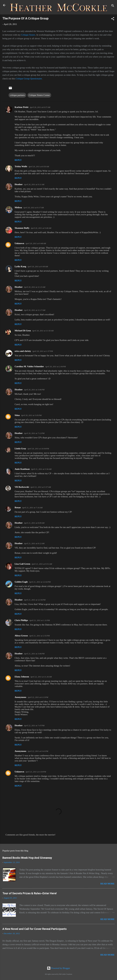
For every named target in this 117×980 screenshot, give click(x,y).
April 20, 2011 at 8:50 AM (39, 166)
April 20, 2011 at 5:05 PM (31, 415)
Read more (107, 884)
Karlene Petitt (21, 107)
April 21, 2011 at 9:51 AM (42, 564)
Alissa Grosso (21, 636)
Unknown (19, 243)
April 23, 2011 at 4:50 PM (36, 772)
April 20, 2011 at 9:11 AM (34, 184)
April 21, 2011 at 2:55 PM (39, 636)
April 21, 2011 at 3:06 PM (34, 654)
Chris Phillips (21, 620)
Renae (18, 507)
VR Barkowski (22, 487)
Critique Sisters (28, 35)
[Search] (113, 6)
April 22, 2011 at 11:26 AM (41, 677)
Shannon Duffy (22, 228)
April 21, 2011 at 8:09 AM (34, 523)
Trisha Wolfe (21, 166)
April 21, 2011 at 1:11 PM (39, 620)
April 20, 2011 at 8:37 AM (40, 107)
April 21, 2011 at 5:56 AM (41, 469)
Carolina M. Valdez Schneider (29, 366)
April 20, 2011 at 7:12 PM (34, 433)
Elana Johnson (22, 677)
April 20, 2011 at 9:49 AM (38, 267)
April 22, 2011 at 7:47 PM (34, 726)
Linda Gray (20, 449)
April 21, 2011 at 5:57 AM (41, 487)
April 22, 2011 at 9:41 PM (38, 751)
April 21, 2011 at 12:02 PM (40, 582)
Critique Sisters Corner (39, 95)
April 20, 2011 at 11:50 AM (43, 331)
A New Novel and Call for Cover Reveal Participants (35, 929)
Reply (18, 160)
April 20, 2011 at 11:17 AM (35, 310)
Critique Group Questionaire (29, 79)
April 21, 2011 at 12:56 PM (35, 600)
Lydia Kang (20, 266)
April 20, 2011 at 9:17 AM (33, 208)
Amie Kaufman (22, 469)
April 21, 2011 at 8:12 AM (34, 543)
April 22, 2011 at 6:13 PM (38, 697)
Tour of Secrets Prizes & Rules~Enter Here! (30, 893)
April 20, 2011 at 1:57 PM (42, 351)
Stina (17, 415)
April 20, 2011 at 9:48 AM (41, 228)
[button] (113, 19)
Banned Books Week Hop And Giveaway (27, 858)
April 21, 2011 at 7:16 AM (32, 508)
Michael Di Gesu (23, 331)
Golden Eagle (21, 582)
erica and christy (23, 351)
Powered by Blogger (58, 968)
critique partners (17, 95)
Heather (19, 184)
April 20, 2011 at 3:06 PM (34, 390)
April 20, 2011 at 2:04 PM (55, 367)
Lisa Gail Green (22, 564)
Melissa (18, 207)
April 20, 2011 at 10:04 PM (38, 449)
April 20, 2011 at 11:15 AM (35, 287)
